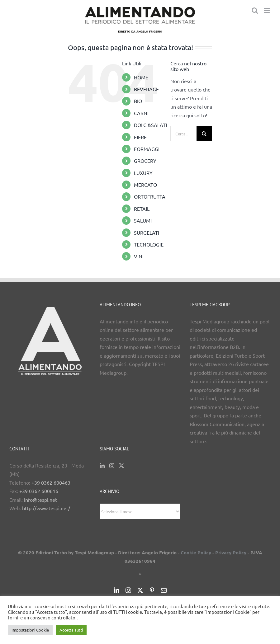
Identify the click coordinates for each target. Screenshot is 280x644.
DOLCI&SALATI (150, 125)
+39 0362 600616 (39, 491)
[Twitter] (121, 466)
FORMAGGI (147, 149)
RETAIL (142, 209)
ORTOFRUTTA (150, 196)
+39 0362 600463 (51, 482)
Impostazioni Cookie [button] (30, 630)
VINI (139, 256)
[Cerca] (204, 134)
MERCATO (145, 185)
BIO (138, 101)
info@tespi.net (40, 500)
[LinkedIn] (102, 466)
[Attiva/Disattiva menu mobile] (267, 10)
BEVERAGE (146, 89)
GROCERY (145, 161)
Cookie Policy (196, 552)
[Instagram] (112, 466)
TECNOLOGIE (149, 244)
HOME (141, 77)
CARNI (141, 113)
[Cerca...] (183, 134)
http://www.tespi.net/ (46, 508)
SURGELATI (147, 233)
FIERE (140, 137)
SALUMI (143, 220)
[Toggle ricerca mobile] (255, 10)
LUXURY (143, 173)
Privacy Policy (231, 552)
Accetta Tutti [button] (71, 630)
